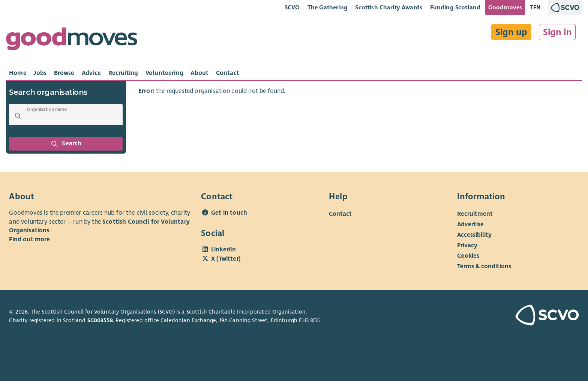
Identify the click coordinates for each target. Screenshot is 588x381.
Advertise (470, 224)
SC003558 (100, 320)
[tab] (18, 73)
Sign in (557, 32)
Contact (340, 214)
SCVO (292, 7)
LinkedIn (223, 250)
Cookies (468, 256)
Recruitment (475, 214)
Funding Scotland (455, 7)
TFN (535, 7)
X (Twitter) (226, 259)
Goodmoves (505, 7)
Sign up (511, 32)
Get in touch (229, 213)
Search (66, 144)
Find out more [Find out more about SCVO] (29, 239)
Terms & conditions (484, 266)
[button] (18, 116)
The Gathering (328, 7)
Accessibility (474, 235)
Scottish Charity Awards (389, 7)
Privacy (467, 245)
